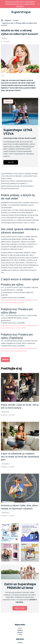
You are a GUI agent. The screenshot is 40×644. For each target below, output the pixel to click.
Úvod (20, 628)
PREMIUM (20, 630)
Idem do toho (20, 608)
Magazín (20, 632)
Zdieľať (5, 359)
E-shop (20, 634)
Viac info (11, 162)
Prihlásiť (38, 13)
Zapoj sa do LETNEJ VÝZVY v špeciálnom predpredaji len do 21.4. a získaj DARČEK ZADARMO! (20, 4)
